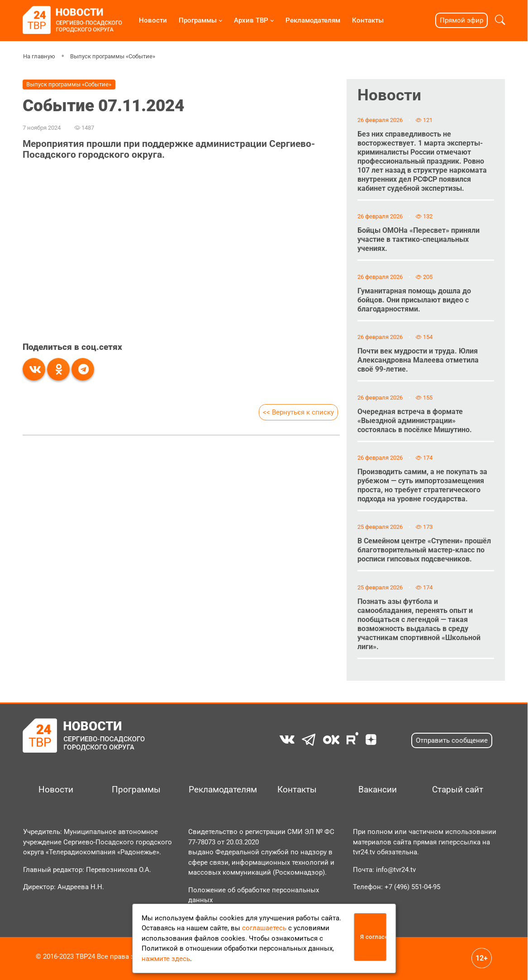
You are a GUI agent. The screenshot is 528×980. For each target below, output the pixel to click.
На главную (39, 56)
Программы (198, 20)
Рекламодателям (313, 20)
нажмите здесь (166, 959)
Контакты (368, 20)
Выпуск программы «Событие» (113, 56)
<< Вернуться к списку (298, 412)
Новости (153, 20)
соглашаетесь (264, 928)
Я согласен (373, 937)
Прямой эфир (461, 20)
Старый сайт (458, 790)
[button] (500, 20)
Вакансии (378, 790)
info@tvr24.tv (396, 870)
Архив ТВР (251, 20)
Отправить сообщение (452, 740)
